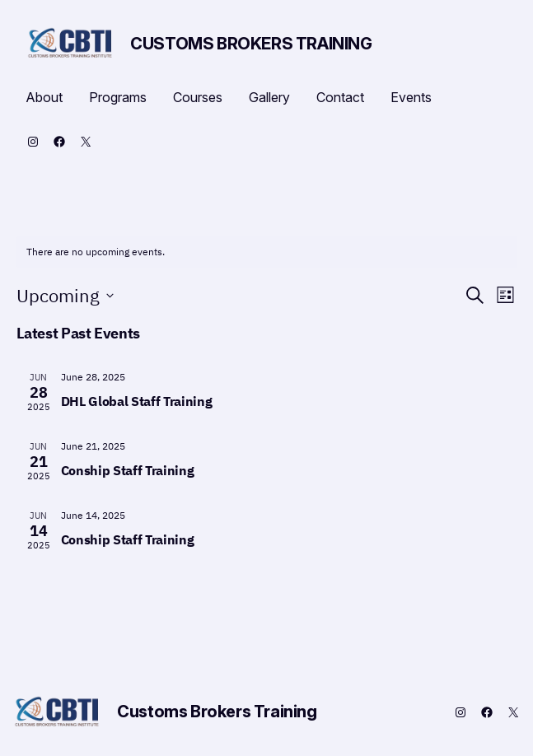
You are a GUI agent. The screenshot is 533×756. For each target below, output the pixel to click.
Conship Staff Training (128, 470)
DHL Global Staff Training (137, 401)
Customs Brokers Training (251, 44)
